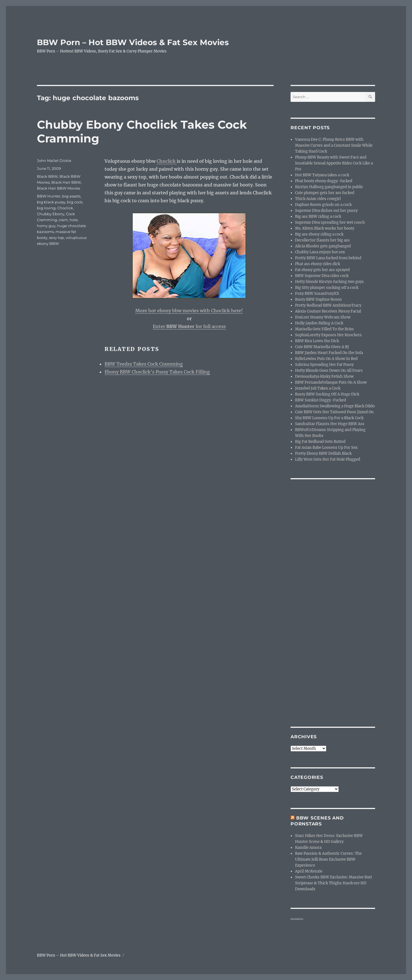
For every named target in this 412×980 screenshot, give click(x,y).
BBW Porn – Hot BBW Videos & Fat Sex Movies (133, 42)
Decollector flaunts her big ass (322, 240)
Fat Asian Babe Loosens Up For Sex (326, 448)
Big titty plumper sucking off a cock (327, 288)
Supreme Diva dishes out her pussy (326, 211)
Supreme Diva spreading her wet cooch (330, 222)
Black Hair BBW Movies (58, 188)
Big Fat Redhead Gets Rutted (320, 442)
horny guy (46, 226)
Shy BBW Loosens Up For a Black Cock (329, 418)
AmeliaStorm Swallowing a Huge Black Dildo (335, 406)
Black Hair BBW (66, 182)
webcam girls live (297, 919)
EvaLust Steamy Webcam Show (323, 317)
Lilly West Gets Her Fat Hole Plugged (328, 459)
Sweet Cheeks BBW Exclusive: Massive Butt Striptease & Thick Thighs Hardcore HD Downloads (334, 883)
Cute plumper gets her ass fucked (325, 193)
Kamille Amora (308, 848)
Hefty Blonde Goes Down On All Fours (329, 371)
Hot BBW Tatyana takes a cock (322, 175)
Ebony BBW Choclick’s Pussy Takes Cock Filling (157, 372)
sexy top (57, 238)
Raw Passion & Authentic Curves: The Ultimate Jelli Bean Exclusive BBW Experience (328, 859)
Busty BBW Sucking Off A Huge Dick (327, 394)
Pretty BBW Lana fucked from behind (328, 258)
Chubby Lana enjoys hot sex (320, 252)
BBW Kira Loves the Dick (317, 341)
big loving (46, 208)
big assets (71, 196)
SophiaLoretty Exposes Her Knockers (328, 335)
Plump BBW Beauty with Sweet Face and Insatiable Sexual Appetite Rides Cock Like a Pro (334, 163)
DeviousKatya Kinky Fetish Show (324, 376)
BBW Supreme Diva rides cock (322, 276)
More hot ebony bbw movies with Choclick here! (189, 311)
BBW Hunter (49, 196)
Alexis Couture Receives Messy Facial (328, 311)
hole (74, 220)
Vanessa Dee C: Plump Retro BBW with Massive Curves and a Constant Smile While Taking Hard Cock (334, 145)
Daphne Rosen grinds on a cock (323, 205)
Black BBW (47, 176)
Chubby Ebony (51, 214)
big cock (75, 202)
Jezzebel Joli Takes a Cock (318, 388)
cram (63, 220)
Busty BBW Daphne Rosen (318, 299)
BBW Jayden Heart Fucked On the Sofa (329, 353)
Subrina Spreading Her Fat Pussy (324, 365)
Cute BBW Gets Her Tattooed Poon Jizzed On (334, 412)
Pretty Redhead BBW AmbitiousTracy (328, 305)
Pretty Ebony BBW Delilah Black (323, 453)
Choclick (167, 161)
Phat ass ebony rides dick (318, 264)
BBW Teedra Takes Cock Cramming (144, 364)
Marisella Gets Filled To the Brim (324, 329)
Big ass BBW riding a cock (318, 217)
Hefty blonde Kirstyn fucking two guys (329, 282)
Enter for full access (189, 326)
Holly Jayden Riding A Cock (319, 323)
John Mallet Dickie (54, 161)
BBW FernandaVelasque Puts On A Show (331, 382)
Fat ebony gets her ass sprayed (322, 270)
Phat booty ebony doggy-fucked (324, 181)
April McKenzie (309, 871)
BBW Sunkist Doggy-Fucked (321, 400)
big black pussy (51, 202)
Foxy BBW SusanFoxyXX (317, 294)
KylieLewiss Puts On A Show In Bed (326, 359)
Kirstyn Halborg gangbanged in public (329, 187)
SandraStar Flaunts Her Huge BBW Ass (330, 424)
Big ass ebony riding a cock (319, 234)
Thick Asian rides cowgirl (318, 199)
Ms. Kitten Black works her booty (325, 228)
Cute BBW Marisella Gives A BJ (322, 347)
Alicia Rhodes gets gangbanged (323, 246)
